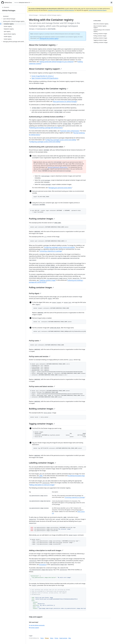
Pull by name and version (40, 356)
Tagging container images (42, 424)
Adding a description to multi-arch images (42, 485)
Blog (70, 638)
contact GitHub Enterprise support (98, 10)
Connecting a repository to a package (51, 251)
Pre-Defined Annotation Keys (76, 476)
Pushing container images (42, 219)
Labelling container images (48, 280)
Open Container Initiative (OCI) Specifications (45, 78)
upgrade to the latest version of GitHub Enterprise (61, 10)
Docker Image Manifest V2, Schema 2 (43, 76)
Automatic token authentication (70, 131)
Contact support (34, 628)
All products (6, 7)
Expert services (63, 638)
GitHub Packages (9, 10)
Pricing (56, 638)
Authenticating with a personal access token (47, 147)
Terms (42, 638)
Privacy (47, 638)
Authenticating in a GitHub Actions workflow (47, 117)
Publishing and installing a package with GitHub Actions (46, 128)
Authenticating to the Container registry (49, 89)
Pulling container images (41, 287)
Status (52, 638)
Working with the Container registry (49, 38)
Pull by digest (35, 293)
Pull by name (35, 341)
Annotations (43, 565)
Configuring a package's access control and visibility (61, 140)
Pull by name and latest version (42, 386)
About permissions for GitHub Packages (65, 101)
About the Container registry (43, 45)
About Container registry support (45, 69)
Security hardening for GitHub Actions (58, 167)
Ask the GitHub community (37, 625)
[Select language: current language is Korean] (111, 3)
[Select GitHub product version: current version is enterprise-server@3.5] (23, 3)
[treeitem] (13, 16)
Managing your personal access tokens (60, 188)
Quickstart (6, 16)
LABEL (41, 476)
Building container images (42, 409)
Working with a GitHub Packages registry (50, 15)
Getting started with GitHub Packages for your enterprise (57, 62)
